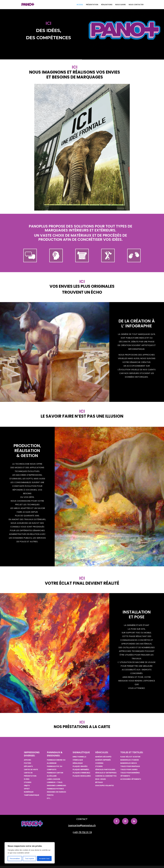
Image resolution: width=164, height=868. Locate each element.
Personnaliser (15, 858)
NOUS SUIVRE (120, 5)
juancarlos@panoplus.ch (82, 825)
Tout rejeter (29, 858)
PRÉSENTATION (92, 5)
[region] (30, 853)
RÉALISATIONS (107, 5)
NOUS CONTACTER (136, 5)
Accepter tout (44, 858)
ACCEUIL (80, 5)
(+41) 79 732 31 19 (82, 832)
